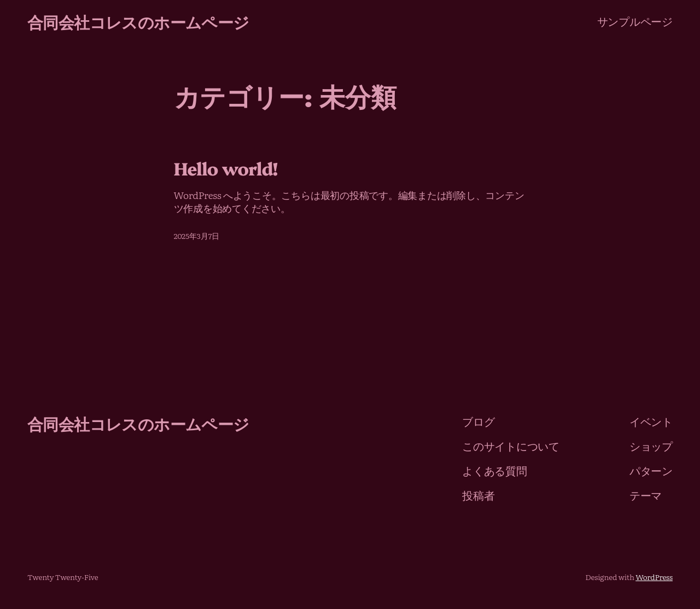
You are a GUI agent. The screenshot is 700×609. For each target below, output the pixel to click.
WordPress (654, 577)
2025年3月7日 (197, 236)
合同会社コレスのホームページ (138, 21)
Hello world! (226, 168)
